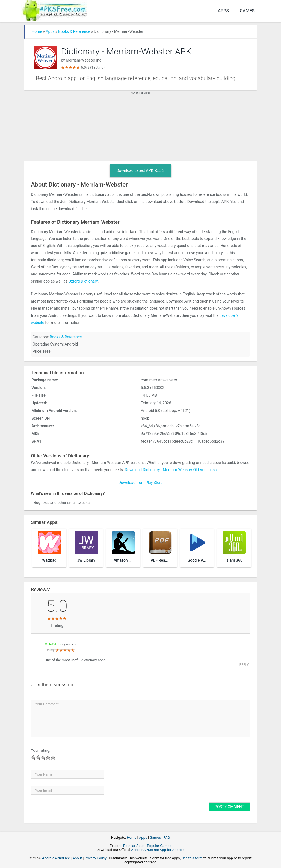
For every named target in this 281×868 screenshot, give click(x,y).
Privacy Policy (96, 858)
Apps (223, 11)
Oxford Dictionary (83, 281)
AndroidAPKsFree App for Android (158, 850)
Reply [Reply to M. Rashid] (244, 665)
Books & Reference (74, 31)
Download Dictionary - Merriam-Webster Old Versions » (171, 470)
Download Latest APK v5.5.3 (140, 170)
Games (247, 11)
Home (37, 31)
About (77, 858)
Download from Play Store (141, 483)
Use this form (192, 858)
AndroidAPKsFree (56, 858)
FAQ (167, 837)
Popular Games (159, 846)
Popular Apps (134, 846)
